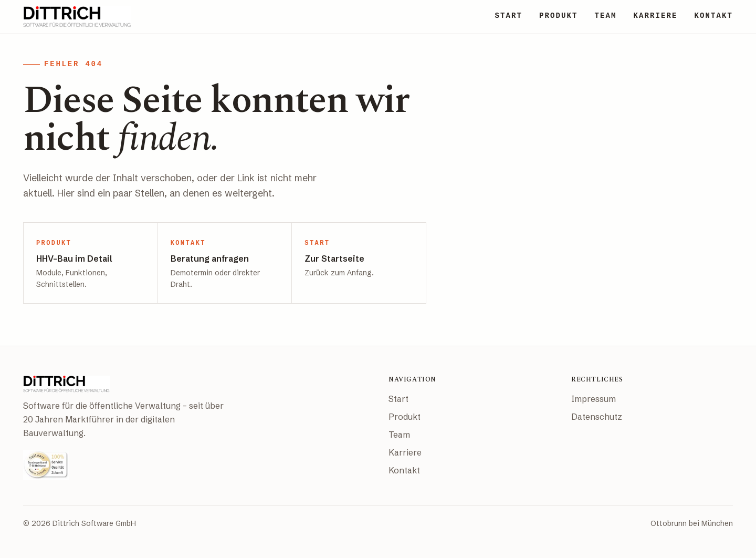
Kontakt (404, 470)
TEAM (605, 16)
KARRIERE (655, 16)
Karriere (405, 452)
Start (398, 399)
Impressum (594, 399)
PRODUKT (559, 16)
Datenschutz (597, 417)
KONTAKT (713, 16)
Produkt (405, 417)
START (508, 16)
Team (399, 435)
